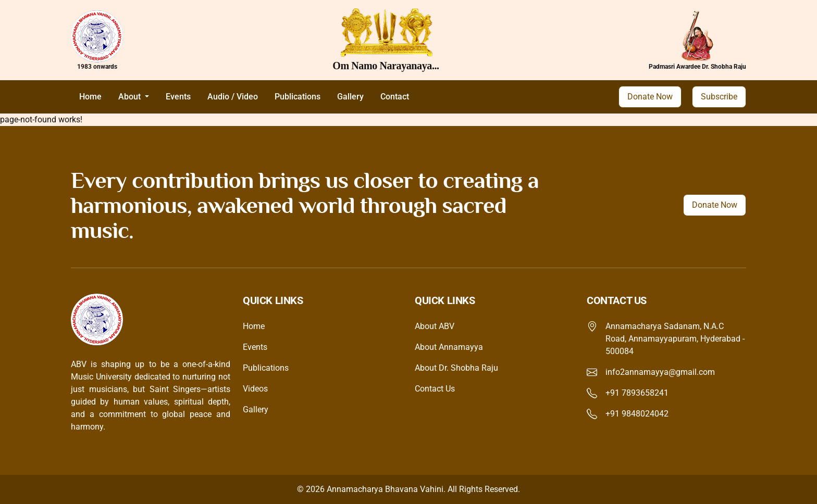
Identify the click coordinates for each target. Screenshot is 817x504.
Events (178, 97)
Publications (298, 97)
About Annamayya (449, 347)
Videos (255, 389)
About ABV (435, 326)
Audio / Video (233, 97)
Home (90, 97)
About (131, 97)
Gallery (350, 97)
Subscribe (719, 97)
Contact (395, 97)
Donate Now (650, 97)
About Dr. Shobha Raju (456, 368)
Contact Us (435, 389)
